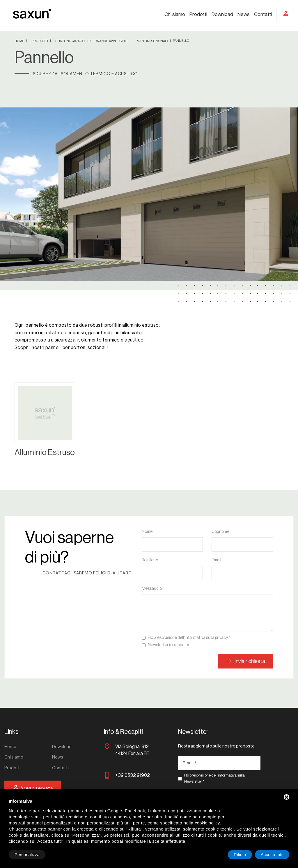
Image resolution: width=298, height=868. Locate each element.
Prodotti (198, 14)
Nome (147, 532)
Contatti (263, 14)
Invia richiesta (245, 661)
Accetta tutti (272, 854)
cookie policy (207, 823)
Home (20, 41)
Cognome (220, 532)
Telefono (150, 560)
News (244, 14)
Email (216, 560)
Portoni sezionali (152, 41)
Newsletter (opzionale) (168, 645)
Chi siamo (175, 14)
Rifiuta (240, 854)
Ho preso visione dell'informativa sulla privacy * (189, 638)
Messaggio (152, 589)
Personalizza (27, 854)
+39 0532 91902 (133, 775)
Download (222, 14)
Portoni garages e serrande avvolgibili (92, 41)
